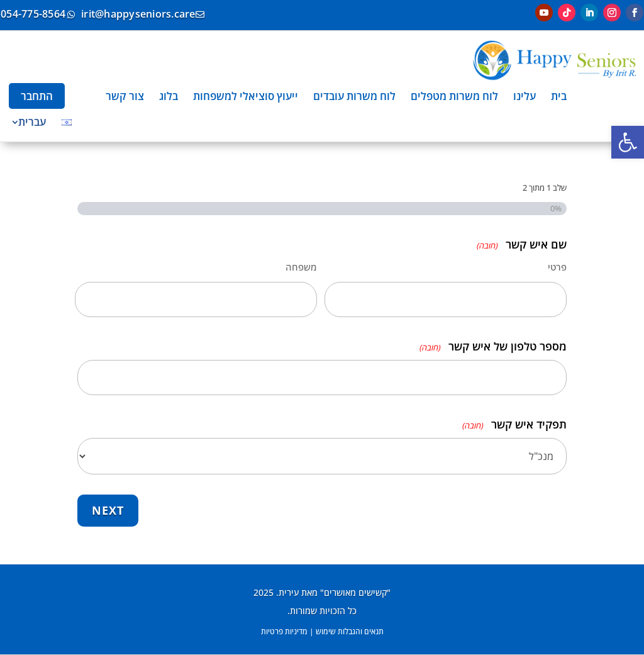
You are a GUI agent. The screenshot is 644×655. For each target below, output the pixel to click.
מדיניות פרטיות (284, 631)
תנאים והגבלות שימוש (350, 631)
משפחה (301, 267)
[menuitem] (559, 96)
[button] (628, 142)
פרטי (557, 267)
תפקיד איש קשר (514, 426)
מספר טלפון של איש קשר (493, 348)
